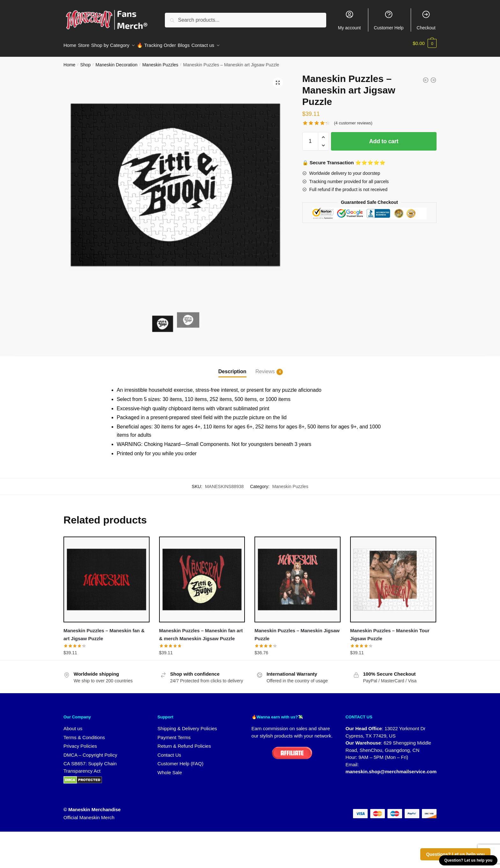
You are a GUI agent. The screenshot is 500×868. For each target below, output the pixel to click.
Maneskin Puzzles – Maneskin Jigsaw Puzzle (297, 631)
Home (69, 61)
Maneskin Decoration (116, 61)
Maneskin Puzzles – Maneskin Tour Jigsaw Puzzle (390, 631)
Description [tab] (232, 368)
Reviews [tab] (265, 368)
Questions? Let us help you (455, 854)
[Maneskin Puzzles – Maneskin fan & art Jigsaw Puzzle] (107, 576)
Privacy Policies (80, 742)
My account (349, 20)
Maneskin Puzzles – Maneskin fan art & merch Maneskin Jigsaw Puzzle (201, 631)
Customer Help (389, 20)
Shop (86, 61)
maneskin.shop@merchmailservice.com (391, 768)
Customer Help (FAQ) (180, 760)
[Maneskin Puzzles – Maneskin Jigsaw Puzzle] (298, 576)
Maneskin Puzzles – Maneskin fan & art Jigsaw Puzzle (104, 631)
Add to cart (384, 137)
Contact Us (169, 751)
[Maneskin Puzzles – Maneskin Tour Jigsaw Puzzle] (393, 576)
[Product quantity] (310, 137)
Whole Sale (170, 769)
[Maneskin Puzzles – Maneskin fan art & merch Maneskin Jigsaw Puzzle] (202, 576)
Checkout (426, 20)
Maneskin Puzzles (160, 61)
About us (73, 725)
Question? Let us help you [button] (468, 860)
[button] (278, 79)
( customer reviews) (353, 119)
